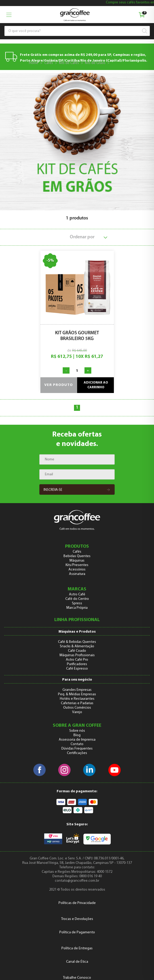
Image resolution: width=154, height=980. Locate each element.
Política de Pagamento (77, 932)
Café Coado (77, 651)
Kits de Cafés (69, 63)
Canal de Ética (77, 962)
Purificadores (77, 664)
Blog (77, 735)
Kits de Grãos (95, 63)
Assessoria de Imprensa (77, 740)
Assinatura (77, 574)
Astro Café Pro (77, 660)
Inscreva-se (77, 490)
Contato (77, 744)
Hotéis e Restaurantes (77, 699)
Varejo (77, 712)
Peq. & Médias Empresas (77, 694)
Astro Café (77, 594)
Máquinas (77, 561)
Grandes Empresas (77, 690)
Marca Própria (77, 608)
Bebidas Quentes (77, 556)
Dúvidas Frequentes (77, 749)
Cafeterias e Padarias (77, 703)
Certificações (77, 753)
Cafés (49, 63)
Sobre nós (77, 731)
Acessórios (77, 570)
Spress (77, 603)
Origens (118, 63)
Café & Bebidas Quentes (77, 642)
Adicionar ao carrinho (96, 385)
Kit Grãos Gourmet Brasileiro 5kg (77, 336)
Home (34, 63)
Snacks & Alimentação (77, 646)
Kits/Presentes (77, 565)
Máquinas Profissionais (77, 655)
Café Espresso (77, 669)
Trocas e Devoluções (77, 919)
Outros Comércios (77, 708)
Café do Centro (77, 599)
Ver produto (59, 385)
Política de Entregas (77, 948)
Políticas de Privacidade (77, 903)
